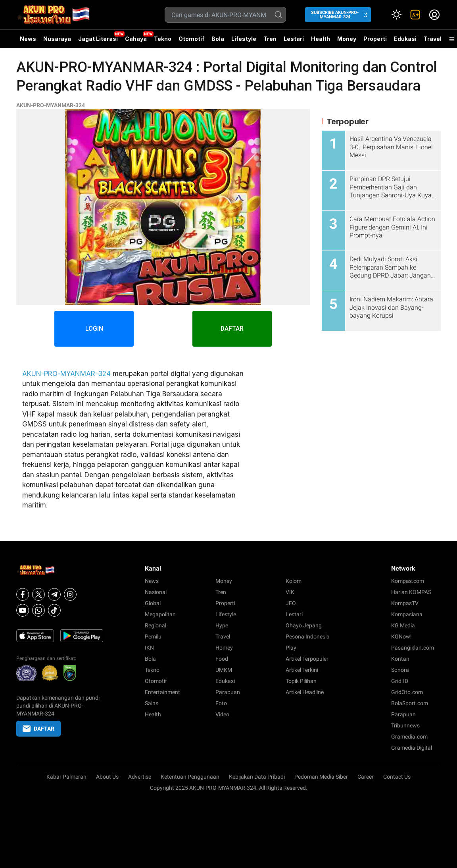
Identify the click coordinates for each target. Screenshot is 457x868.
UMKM (224, 670)
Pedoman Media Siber (321, 777)
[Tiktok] (54, 610)
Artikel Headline (305, 692)
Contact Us (397, 777)
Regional (156, 625)
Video (222, 714)
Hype (222, 625)
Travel (433, 39)
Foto (221, 703)
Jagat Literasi (98, 39)
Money (347, 39)
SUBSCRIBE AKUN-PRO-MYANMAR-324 (335, 15)
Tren (270, 39)
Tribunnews (405, 725)
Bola (218, 39)
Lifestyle (244, 39)
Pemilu (153, 637)
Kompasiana (407, 614)
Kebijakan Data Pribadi (257, 777)
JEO (291, 603)
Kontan (400, 659)
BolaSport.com (410, 703)
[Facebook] (23, 594)
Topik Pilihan (301, 681)
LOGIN (94, 329)
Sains (152, 703)
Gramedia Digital (412, 748)
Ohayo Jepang (304, 625)
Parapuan (228, 692)
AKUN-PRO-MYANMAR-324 (51, 105)
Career (366, 777)
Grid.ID (400, 681)
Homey (224, 648)
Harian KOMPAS (411, 592)
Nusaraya (57, 39)
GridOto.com (407, 692)
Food (222, 659)
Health (321, 39)
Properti (375, 39)
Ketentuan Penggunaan (190, 777)
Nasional (156, 592)
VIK (290, 592)
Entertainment (162, 692)
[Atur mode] (396, 15)
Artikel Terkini (302, 670)
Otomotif (191, 39)
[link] (415, 15)
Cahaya (136, 39)
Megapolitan (160, 614)
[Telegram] (54, 594)
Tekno (163, 39)
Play (291, 648)
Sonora (400, 670)
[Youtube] (23, 610)
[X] (38, 594)
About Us (107, 777)
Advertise (140, 777)
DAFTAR (232, 329)
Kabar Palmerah (66, 777)
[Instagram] (70, 594)
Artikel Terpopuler (307, 659)
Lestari (294, 42)
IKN (149, 648)
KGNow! (401, 637)
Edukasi (405, 39)
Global (153, 603)
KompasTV (405, 603)
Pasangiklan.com (413, 648)
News (28, 39)
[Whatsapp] (38, 610)
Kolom (294, 581)
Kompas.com (408, 581)
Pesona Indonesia (308, 637)
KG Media (403, 625)
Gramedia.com (409, 737)
